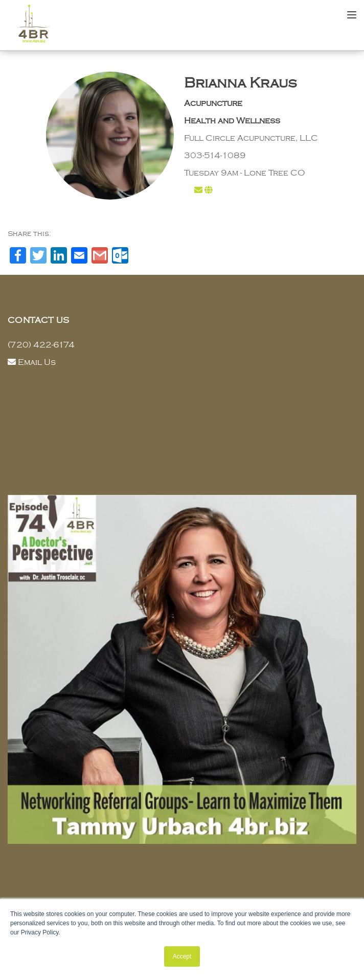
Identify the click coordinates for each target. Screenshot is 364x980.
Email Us (37, 362)
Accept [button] (182, 956)
